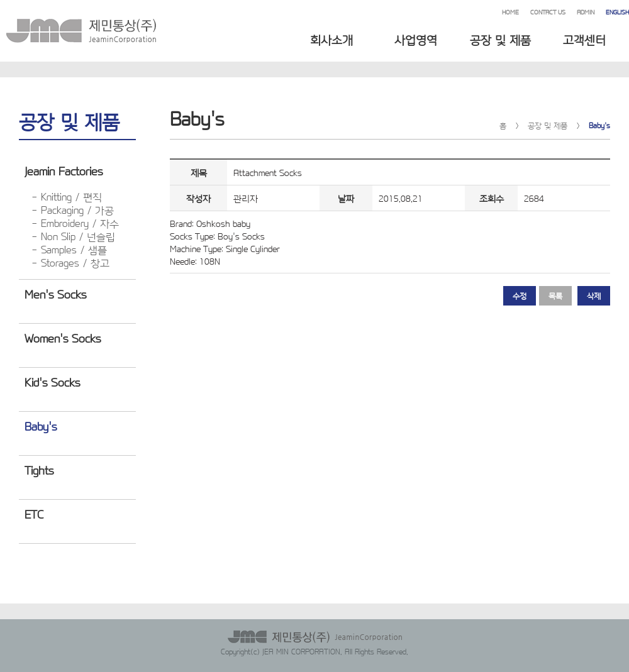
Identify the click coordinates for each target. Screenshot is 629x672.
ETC (34, 514)
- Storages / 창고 (70, 262)
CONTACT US (548, 12)
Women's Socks (63, 338)
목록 (555, 295)
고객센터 (584, 39)
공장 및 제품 (500, 39)
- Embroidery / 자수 (75, 223)
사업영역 (416, 39)
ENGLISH (617, 12)
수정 (520, 295)
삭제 (594, 295)
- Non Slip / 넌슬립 (73, 236)
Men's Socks (55, 294)
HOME (510, 12)
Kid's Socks (52, 382)
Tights (39, 470)
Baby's (41, 426)
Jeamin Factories (64, 170)
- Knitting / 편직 (67, 196)
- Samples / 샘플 (69, 249)
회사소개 (331, 39)
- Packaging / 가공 (73, 210)
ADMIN (586, 12)
